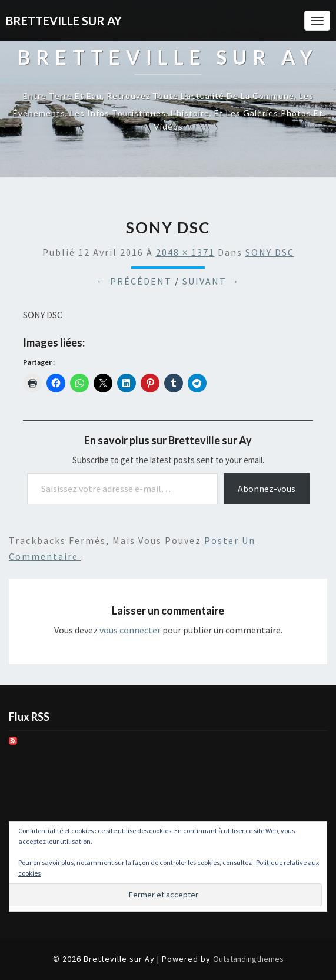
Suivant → (211, 281)
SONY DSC (270, 252)
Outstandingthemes (248, 959)
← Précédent (134, 281)
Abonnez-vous (267, 489)
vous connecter (130, 630)
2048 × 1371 (185, 252)
